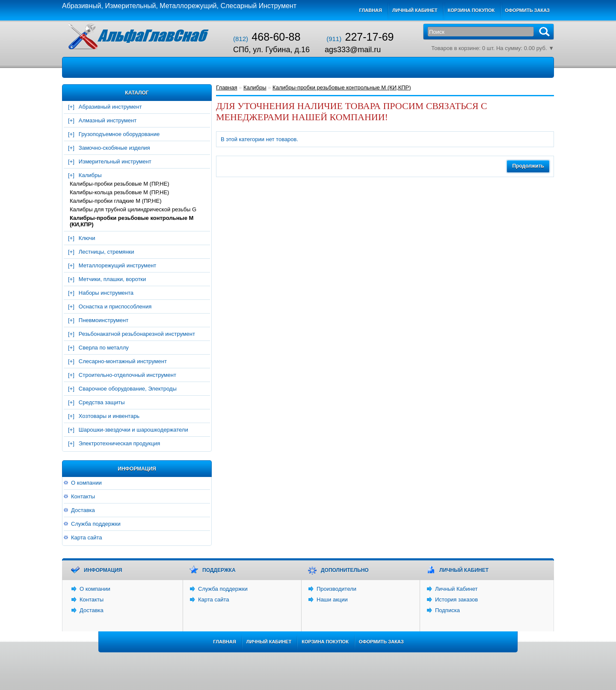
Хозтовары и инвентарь (109, 416)
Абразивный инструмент (110, 107)
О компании (86, 483)
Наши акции (332, 600)
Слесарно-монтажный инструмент (123, 361)
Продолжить (528, 166)
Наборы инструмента (106, 293)
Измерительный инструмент (115, 161)
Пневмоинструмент (104, 320)
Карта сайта (86, 537)
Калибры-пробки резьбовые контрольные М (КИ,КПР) (132, 221)
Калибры (90, 175)
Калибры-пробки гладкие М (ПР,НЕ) (115, 201)
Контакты (83, 496)
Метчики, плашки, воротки (112, 279)
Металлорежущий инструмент (117, 265)
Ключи (87, 238)
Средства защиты (102, 402)
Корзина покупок (471, 10)
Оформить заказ (527, 10)
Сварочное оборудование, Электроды (128, 389)
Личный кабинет (415, 10)
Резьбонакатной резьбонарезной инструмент (137, 334)
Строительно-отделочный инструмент (127, 375)
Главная (371, 10)
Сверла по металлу (104, 348)
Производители (336, 589)
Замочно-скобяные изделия (114, 148)
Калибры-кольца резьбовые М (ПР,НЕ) (119, 192)
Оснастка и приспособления (115, 307)
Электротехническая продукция (119, 443)
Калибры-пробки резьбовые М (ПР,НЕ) (120, 184)
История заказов (456, 600)
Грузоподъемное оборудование (119, 134)
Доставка (83, 510)
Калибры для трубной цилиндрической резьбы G (133, 209)
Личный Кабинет (456, 589)
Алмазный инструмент (108, 120)
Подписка (447, 610)
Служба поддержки (96, 524)
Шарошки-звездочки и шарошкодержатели (133, 430)
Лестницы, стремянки (107, 252)
